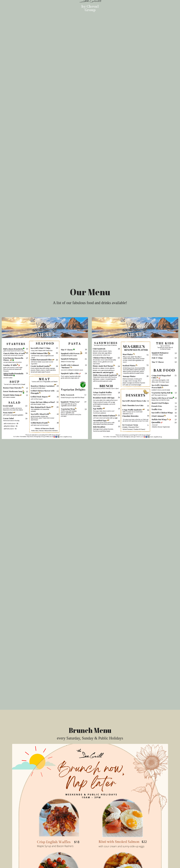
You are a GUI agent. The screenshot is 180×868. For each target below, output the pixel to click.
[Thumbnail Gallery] (45, 378)
